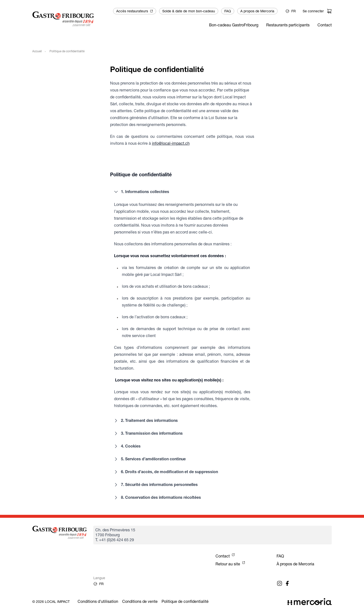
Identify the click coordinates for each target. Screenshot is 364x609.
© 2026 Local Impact (51, 602)
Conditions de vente (140, 601)
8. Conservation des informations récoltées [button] (157, 498)
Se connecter (313, 11)
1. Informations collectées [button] (141, 192)
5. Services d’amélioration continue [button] (149, 459)
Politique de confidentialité (185, 601)
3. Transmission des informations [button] (148, 433)
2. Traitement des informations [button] (145, 421)
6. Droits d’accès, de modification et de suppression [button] (165, 472)
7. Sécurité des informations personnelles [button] (155, 485)
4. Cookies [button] (127, 446)
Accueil (37, 51)
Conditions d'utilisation (98, 601)
